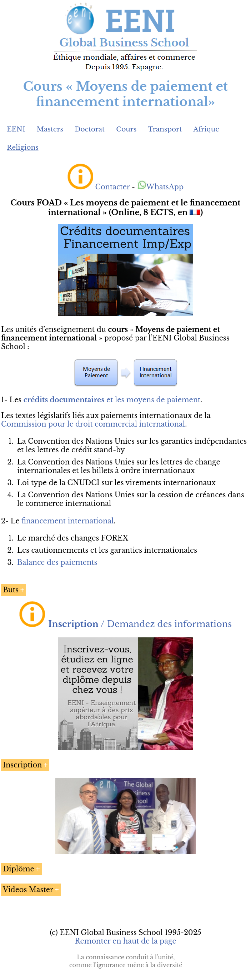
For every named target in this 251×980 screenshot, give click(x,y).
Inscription (22, 765)
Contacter (112, 187)
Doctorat (90, 129)
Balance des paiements (57, 562)
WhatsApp (160, 187)
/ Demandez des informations (140, 624)
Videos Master (28, 890)
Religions (23, 147)
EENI (16, 129)
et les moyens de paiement (112, 400)
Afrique (206, 129)
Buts (11, 590)
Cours (126, 129)
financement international (67, 521)
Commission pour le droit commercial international (93, 424)
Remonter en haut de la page (125, 941)
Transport (165, 129)
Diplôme (19, 869)
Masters (50, 129)
